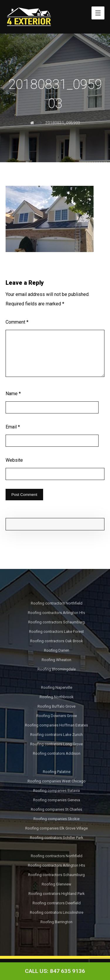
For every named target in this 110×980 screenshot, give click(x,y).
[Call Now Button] (55, 971)
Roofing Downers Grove (57, 716)
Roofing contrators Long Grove (56, 744)
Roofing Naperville (57, 687)
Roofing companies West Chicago (57, 781)
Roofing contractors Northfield (57, 603)
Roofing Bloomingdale (57, 669)
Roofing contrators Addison (57, 753)
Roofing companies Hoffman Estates (56, 725)
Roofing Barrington (56, 922)
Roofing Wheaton (56, 660)
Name (13, 394)
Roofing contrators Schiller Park (57, 838)
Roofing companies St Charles (56, 809)
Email (13, 427)
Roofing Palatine (57, 772)
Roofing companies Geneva (57, 800)
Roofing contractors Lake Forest (56, 631)
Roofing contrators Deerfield (57, 903)
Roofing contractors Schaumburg (56, 622)
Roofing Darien (57, 650)
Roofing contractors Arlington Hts (56, 613)
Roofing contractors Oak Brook (57, 641)
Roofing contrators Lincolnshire (57, 912)
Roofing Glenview (56, 884)
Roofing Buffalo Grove (56, 706)
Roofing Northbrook (57, 697)
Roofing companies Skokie (56, 819)
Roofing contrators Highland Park (57, 894)
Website (14, 460)
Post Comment (24, 495)
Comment (17, 322)
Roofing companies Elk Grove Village (56, 828)
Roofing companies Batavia (56, 791)
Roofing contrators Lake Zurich (56, 735)
